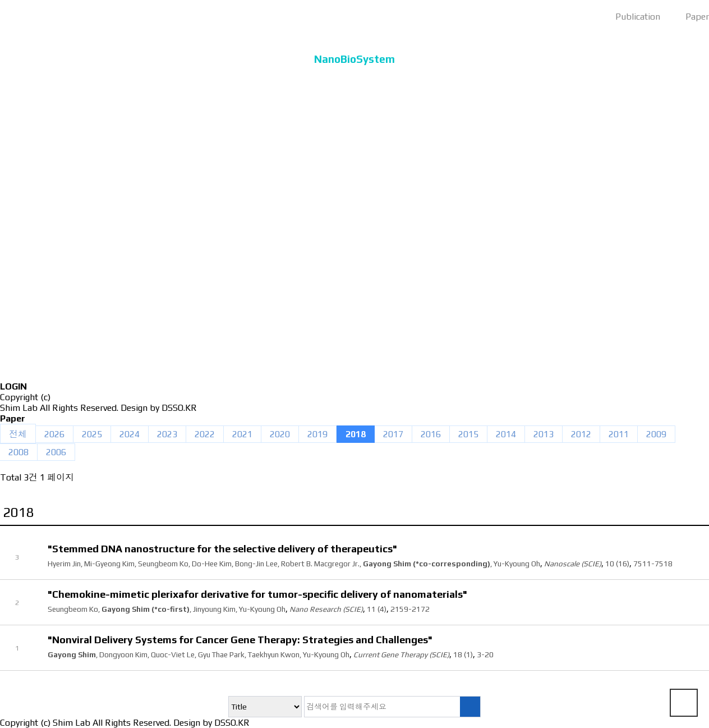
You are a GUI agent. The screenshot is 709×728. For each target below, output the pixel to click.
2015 (468, 434)
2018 (356, 434)
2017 (393, 434)
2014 (506, 434)
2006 (56, 452)
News (354, 332)
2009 (656, 434)
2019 (317, 434)
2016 (431, 434)
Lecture (354, 267)
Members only (354, 365)
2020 (280, 434)
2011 (619, 434)
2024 (130, 434)
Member (354, 169)
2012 (581, 434)
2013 (544, 434)
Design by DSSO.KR (159, 408)
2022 (205, 434)
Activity (354, 299)
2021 (242, 434)
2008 (19, 452)
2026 (54, 434)
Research (355, 202)
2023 (167, 434)
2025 (92, 434)
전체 (18, 434)
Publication (354, 234)
